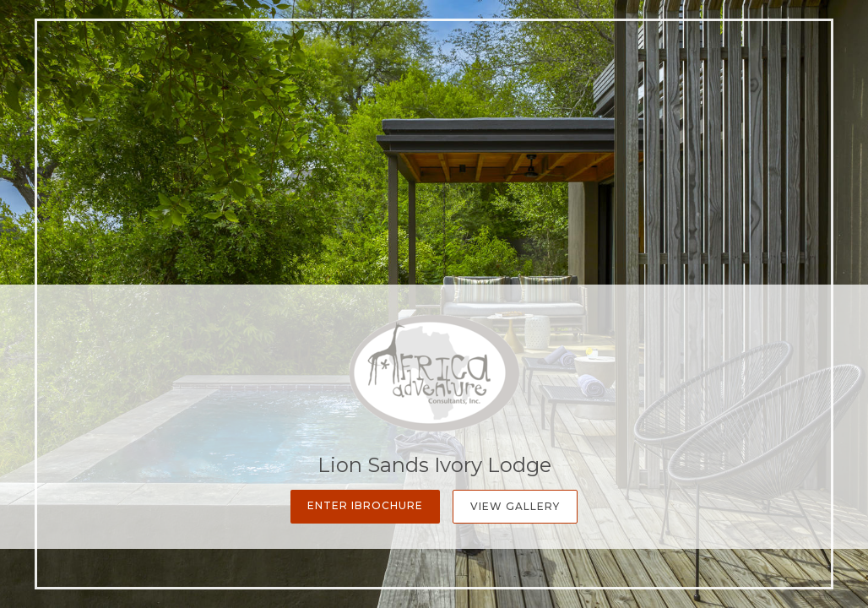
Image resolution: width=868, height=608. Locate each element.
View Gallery (515, 506)
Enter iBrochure (365, 505)
